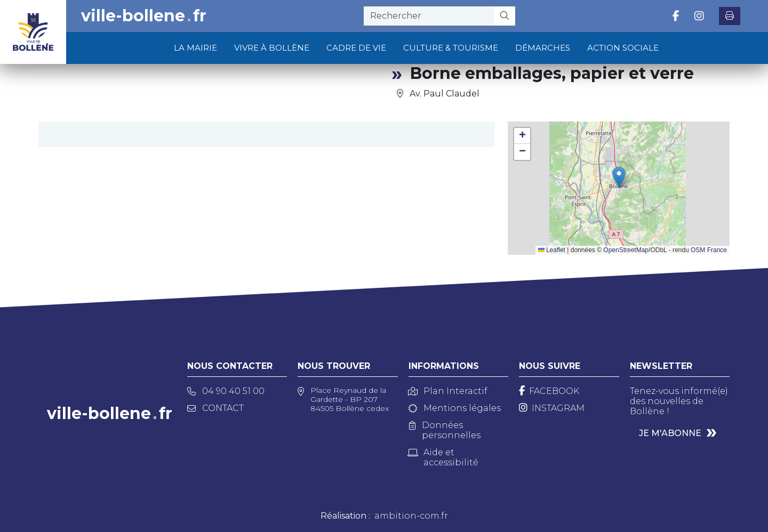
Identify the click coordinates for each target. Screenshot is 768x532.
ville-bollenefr (144, 16)
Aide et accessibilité (443, 457)
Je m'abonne (670, 433)
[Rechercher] (505, 16)
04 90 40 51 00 (226, 391)
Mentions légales (455, 408)
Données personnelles (445, 430)
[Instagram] (552, 408)
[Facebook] (549, 391)
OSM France (709, 250)
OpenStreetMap (626, 250)
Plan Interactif (448, 391)
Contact (215, 408)
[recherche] (429, 16)
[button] (619, 177)
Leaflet (552, 250)
